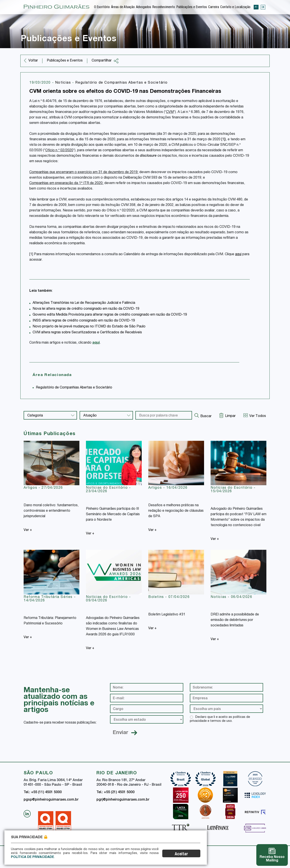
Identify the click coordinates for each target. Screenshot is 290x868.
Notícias (64, 83)
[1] (223, 140)
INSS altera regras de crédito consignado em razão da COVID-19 (84, 321)
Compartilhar (105, 61)
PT (256, 7)
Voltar (33, 61)
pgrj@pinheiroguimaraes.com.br (123, 800)
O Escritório (102, 7)
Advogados (144, 7)
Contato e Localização (235, 7)
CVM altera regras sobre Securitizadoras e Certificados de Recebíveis (87, 333)
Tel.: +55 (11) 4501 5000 (43, 792)
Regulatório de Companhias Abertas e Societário (121, 83)
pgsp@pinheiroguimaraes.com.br (51, 800)
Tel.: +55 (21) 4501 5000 (115, 792)
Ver (28, 530)
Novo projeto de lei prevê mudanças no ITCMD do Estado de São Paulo (89, 327)
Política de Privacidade (32, 857)
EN (263, 7)
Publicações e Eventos (192, 7)
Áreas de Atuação (123, 7)
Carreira (214, 7)
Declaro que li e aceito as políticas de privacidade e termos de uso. (220, 719)
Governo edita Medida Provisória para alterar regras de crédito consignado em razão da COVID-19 (110, 315)
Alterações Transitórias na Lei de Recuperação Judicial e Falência (84, 303)
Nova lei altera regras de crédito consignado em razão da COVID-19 (86, 309)
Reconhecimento (164, 7)
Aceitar (185, 854)
